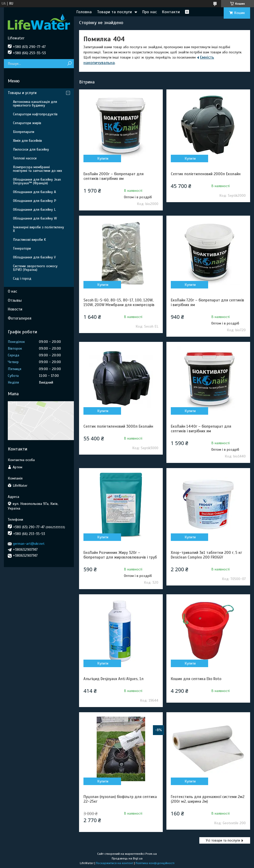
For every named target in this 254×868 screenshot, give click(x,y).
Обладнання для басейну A (34, 192)
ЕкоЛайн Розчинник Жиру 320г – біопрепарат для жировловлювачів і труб (120, 555)
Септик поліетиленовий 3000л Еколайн (118, 426)
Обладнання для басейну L (34, 210)
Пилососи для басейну (31, 149)
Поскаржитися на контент (115, 863)
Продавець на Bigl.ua (127, 858)
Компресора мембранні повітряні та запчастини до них (37, 169)
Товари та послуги (114, 12)
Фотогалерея (20, 318)
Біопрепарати (24, 132)
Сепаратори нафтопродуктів (35, 114)
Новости (15, 309)
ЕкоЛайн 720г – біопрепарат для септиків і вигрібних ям (207, 302)
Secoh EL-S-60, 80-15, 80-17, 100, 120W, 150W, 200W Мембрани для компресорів (119, 302)
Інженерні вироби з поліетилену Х (38, 229)
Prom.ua (151, 854)
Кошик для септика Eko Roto (196, 679)
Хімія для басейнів (27, 141)
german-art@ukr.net (29, 544)
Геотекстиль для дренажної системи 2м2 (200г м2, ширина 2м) (208, 799)
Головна (84, 12)
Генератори (22, 248)
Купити (103, 158)
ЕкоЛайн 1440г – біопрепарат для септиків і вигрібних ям (201, 429)
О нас (12, 291)
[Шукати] (69, 64)
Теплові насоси (25, 158)
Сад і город (22, 278)
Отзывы (15, 300)
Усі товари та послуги (223, 840)
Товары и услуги (22, 93)
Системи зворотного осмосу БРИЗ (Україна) (35, 268)
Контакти (171, 12)
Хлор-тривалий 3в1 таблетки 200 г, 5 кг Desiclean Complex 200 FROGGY (206, 555)
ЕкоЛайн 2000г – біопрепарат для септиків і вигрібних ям (114, 176)
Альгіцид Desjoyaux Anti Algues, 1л (114, 679)
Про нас (150, 12)
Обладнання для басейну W (35, 218)
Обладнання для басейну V (34, 257)
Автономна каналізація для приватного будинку (35, 104)
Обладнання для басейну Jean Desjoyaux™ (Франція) (37, 181)
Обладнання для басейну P (35, 201)
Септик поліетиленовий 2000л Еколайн (206, 174)
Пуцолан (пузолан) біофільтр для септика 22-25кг (120, 799)
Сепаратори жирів (27, 123)
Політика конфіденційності (155, 863)
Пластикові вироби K (29, 240)
